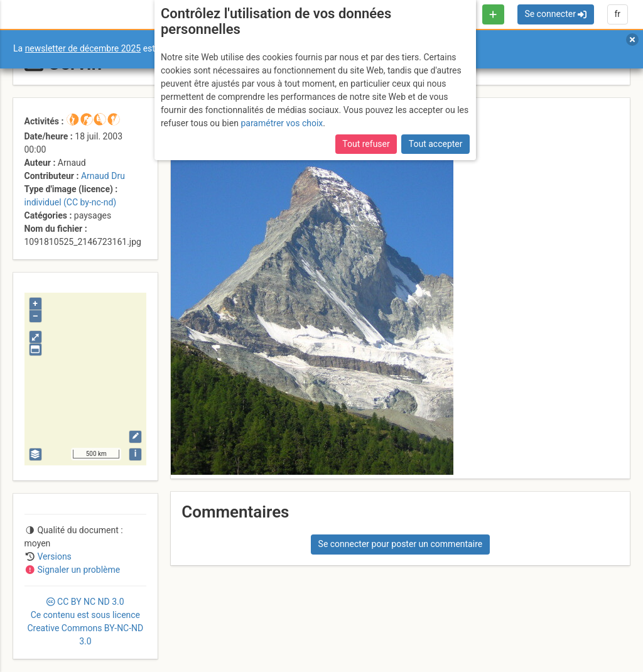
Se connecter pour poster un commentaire (401, 544)
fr (617, 14)
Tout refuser (366, 144)
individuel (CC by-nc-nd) (71, 202)
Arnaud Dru (103, 176)
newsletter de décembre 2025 (83, 48)
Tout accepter (436, 144)
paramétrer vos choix (282, 123)
